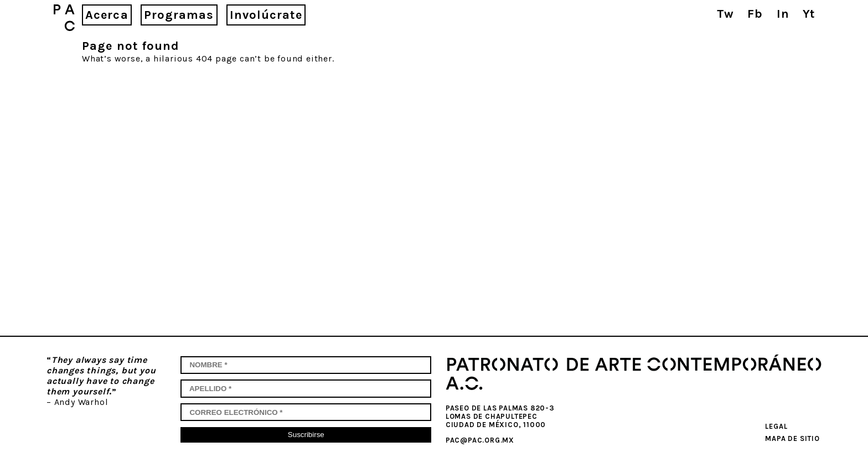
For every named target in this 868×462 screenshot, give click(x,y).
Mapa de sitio (792, 438)
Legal (776, 426)
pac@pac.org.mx (480, 440)
